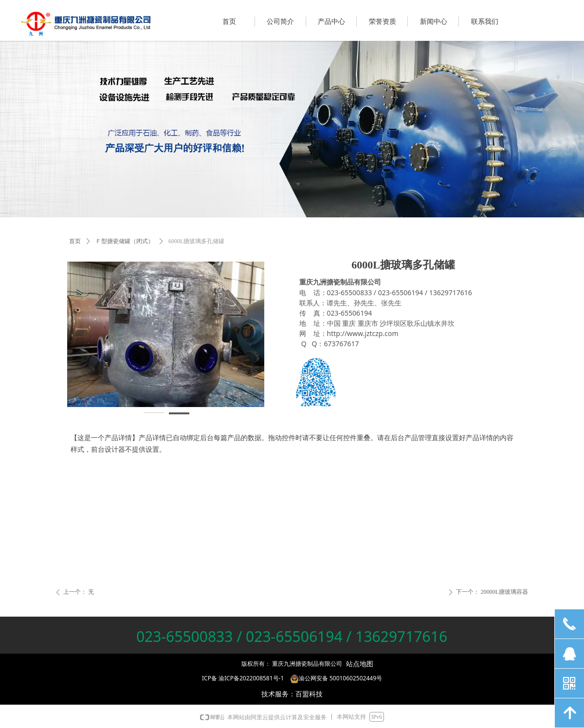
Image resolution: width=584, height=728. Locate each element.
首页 (75, 241)
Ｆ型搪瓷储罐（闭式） (125, 241)
